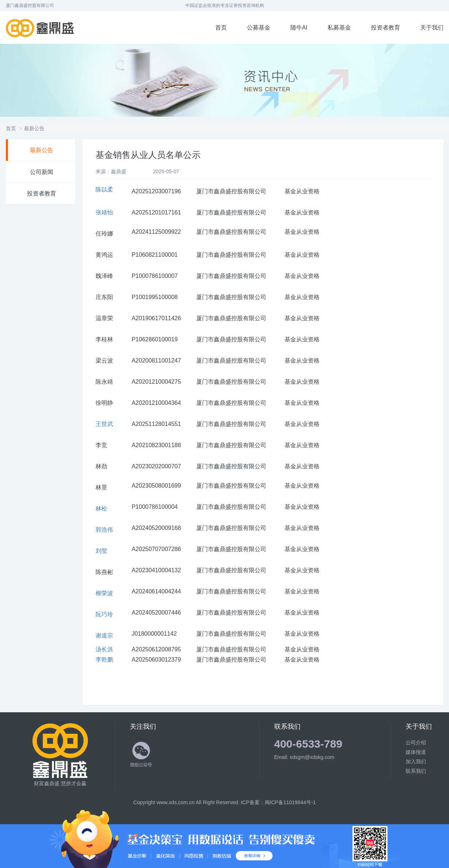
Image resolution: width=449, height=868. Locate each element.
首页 (221, 28)
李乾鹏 (104, 660)
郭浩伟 (104, 530)
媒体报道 (416, 752)
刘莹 (101, 551)
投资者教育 (386, 28)
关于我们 (432, 28)
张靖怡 (104, 212)
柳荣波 (104, 593)
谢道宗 (104, 635)
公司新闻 (42, 172)
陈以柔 (104, 189)
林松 (101, 509)
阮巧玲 (104, 614)
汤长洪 (104, 649)
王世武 (104, 424)
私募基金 (339, 28)
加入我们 (416, 762)
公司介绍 (416, 743)
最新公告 (34, 128)
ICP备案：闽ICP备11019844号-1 (278, 802)
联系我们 (416, 771)
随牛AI (299, 28)
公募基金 (259, 28)
